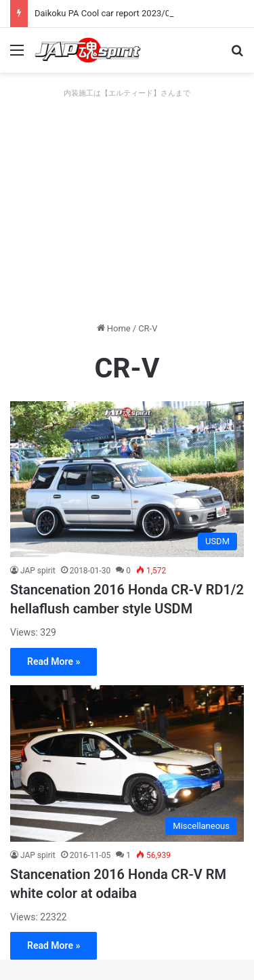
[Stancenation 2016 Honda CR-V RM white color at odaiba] (127, 763)
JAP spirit (38, 571)
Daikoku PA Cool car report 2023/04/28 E (115, 13)
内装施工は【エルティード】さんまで (127, 93)
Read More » (54, 661)
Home (114, 328)
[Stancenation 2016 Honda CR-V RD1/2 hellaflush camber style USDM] (127, 479)
